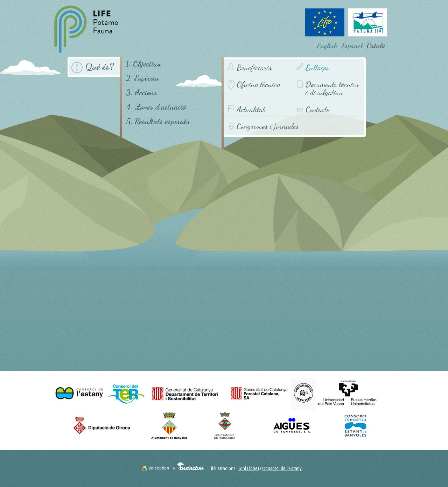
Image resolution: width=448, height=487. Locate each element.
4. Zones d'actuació (156, 107)
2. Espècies (142, 78)
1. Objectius (143, 64)
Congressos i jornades (268, 126)
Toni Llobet (248, 468)
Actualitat (251, 109)
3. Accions (142, 92)
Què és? (99, 67)
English (327, 46)
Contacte (318, 109)
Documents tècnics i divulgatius (332, 89)
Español (352, 46)
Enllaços (317, 68)
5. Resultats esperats (158, 121)
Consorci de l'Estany (282, 468)
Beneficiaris (254, 68)
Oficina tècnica (258, 85)
